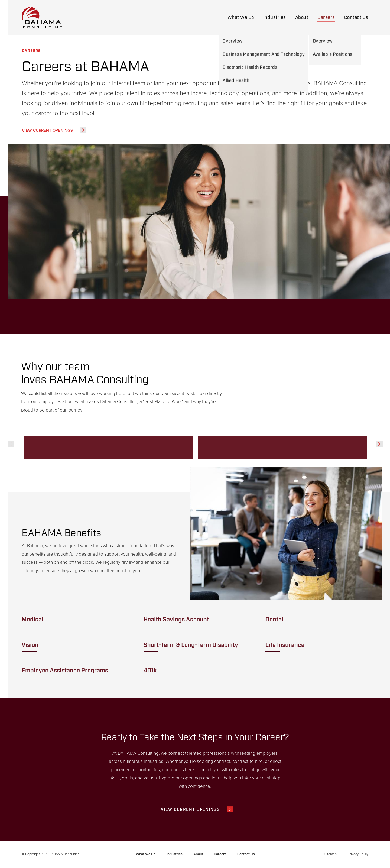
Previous (13, 444)
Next (377, 444)
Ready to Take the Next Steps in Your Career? (195, 737)
